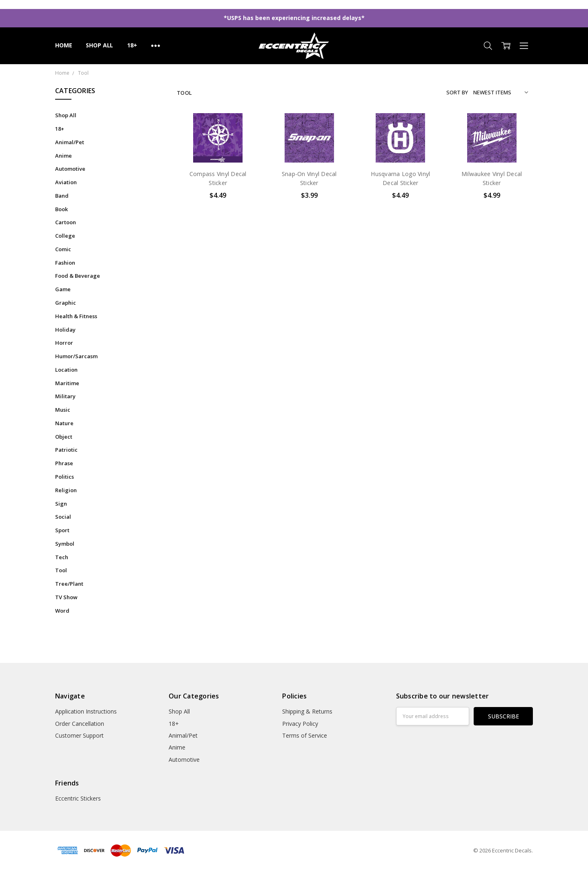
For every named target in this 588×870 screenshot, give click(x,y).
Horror (64, 343)
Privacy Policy (300, 724)
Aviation (66, 182)
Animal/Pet (70, 142)
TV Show (66, 597)
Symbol (65, 544)
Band (62, 196)
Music (63, 410)
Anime (63, 156)
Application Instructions (86, 711)
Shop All (99, 45)
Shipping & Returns (307, 711)
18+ (132, 45)
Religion (66, 490)
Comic (63, 249)
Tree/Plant (69, 584)
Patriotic (66, 450)
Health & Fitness (76, 316)
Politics (65, 477)
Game (63, 289)
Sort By (457, 92)
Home (63, 45)
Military (65, 396)
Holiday (65, 330)
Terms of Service (305, 735)
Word (62, 611)
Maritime (67, 383)
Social (63, 517)
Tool (61, 570)
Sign (61, 504)
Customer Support (79, 735)
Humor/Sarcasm (76, 356)
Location (66, 370)
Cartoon (66, 222)
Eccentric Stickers (78, 798)
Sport (62, 530)
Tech (62, 557)
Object (64, 437)
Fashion (65, 263)
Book (61, 209)
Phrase (64, 463)
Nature (64, 423)
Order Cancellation (80, 724)
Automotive (70, 169)
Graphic (66, 303)
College (65, 236)
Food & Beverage (78, 276)
